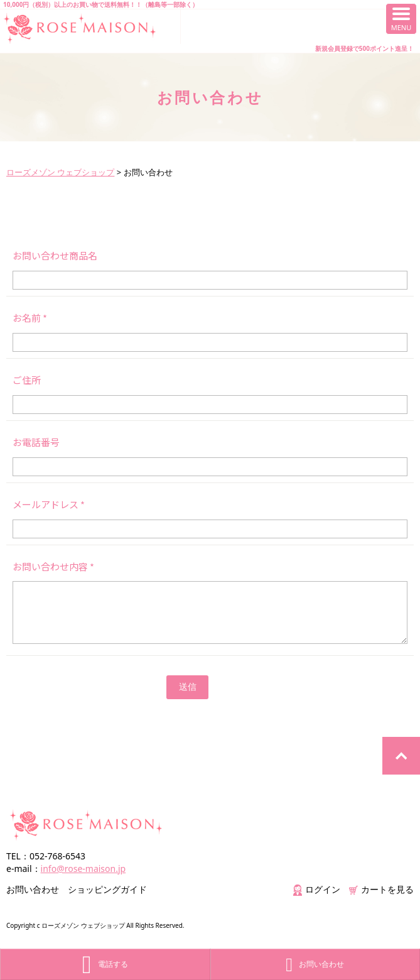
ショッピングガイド (107, 889)
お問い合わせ (33, 889)
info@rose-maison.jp (83, 868)
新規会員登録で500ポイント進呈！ (364, 48)
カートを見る (381, 889)
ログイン (317, 889)
